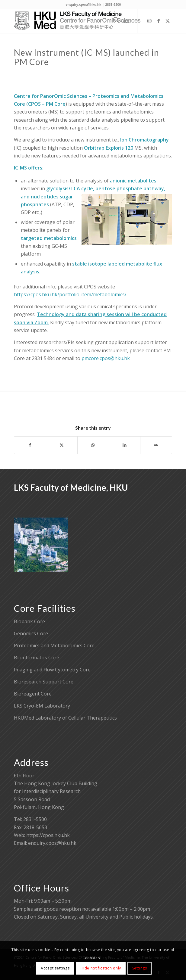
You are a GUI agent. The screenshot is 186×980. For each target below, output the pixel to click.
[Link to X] (168, 21)
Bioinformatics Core (37, 658)
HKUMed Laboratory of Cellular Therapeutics (65, 718)
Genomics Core (31, 633)
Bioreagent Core (33, 694)
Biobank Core (29, 621)
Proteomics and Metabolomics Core (54, 646)
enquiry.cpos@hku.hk (52, 843)
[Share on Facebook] (30, 445)
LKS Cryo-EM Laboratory (42, 706)
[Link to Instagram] (149, 21)
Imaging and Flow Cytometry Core (52, 670)
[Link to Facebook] (159, 21)
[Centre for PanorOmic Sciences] (77, 21)
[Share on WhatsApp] (93, 445)
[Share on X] (62, 445)
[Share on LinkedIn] (125, 445)
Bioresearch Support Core (44, 682)
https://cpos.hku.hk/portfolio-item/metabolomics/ (70, 294)
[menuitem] (113, 21)
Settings (140, 968)
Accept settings (55, 968)
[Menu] (126, 21)
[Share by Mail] (156, 445)
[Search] (113, 21)
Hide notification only (101, 968)
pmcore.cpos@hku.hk (106, 358)
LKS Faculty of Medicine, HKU (71, 487)
